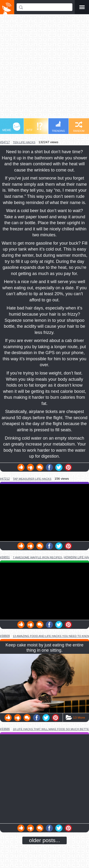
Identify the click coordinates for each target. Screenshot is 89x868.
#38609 (5, 636)
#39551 (5, 557)
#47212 (5, 479)
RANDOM (79, 127)
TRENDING (58, 126)
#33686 (5, 729)
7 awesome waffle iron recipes (37, 557)
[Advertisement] (44, 69)
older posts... (44, 840)
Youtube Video (44, 513)
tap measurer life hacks (32, 479)
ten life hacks (24, 142)
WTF (34, 127)
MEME (11, 127)
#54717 (5, 142)
